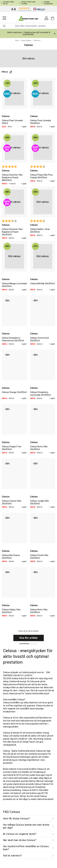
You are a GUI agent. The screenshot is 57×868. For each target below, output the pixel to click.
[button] (27, 9)
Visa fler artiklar (29, 638)
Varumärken (26, 40)
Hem (17, 40)
